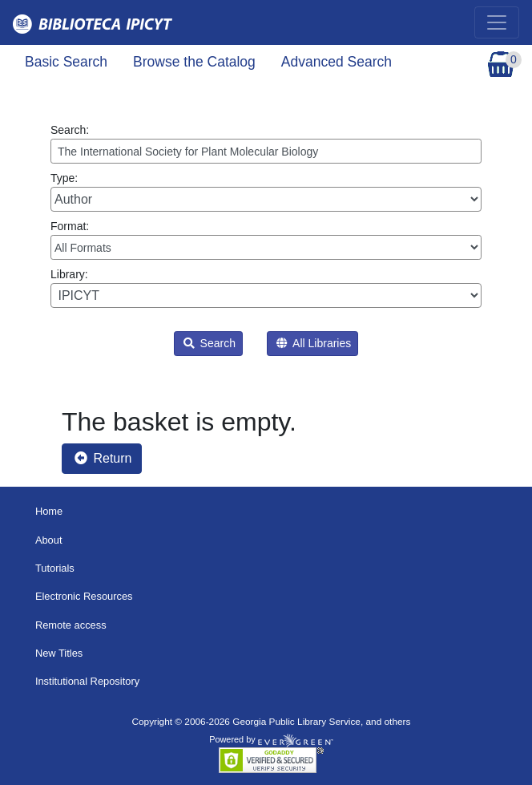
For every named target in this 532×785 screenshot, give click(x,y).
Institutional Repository (87, 681)
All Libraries (314, 343)
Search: (266, 144)
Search (210, 343)
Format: (266, 240)
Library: (266, 288)
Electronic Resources (84, 596)
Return (103, 458)
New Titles (59, 653)
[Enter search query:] (266, 151)
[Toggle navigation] (497, 22)
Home (49, 511)
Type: (266, 192)
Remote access (71, 625)
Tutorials (55, 568)
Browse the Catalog (194, 62)
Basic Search (66, 62)
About (49, 540)
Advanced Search (337, 62)
